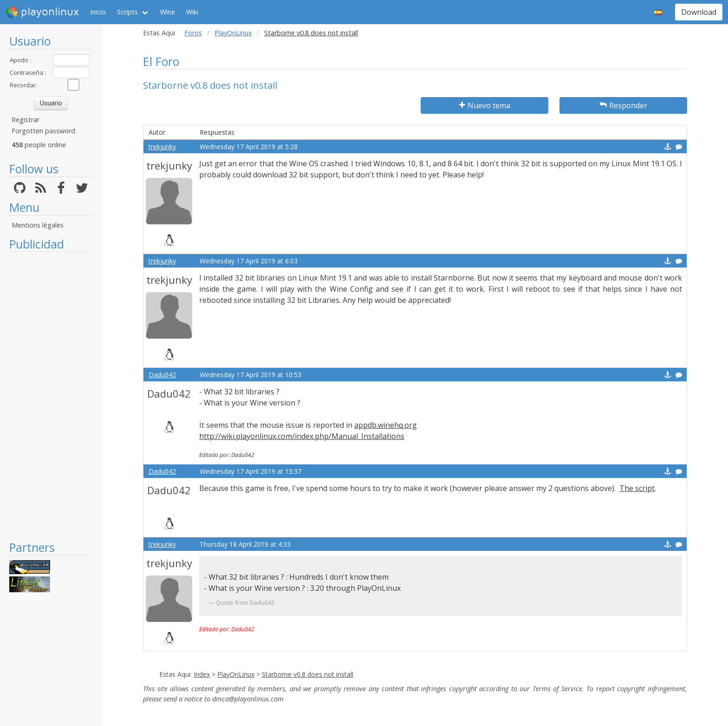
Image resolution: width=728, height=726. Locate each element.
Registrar (26, 120)
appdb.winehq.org (386, 425)
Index (202, 674)
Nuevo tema (485, 105)
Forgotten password (43, 131)
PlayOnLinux (233, 33)
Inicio (98, 12)
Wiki (192, 12)
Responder (623, 105)
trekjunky (162, 147)
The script (637, 488)
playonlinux (42, 12)
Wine (168, 12)
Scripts (127, 12)
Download (699, 12)
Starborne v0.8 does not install (308, 674)
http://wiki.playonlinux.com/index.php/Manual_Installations (302, 436)
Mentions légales (38, 225)
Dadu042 (162, 375)
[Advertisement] (51, 396)
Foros (193, 33)
